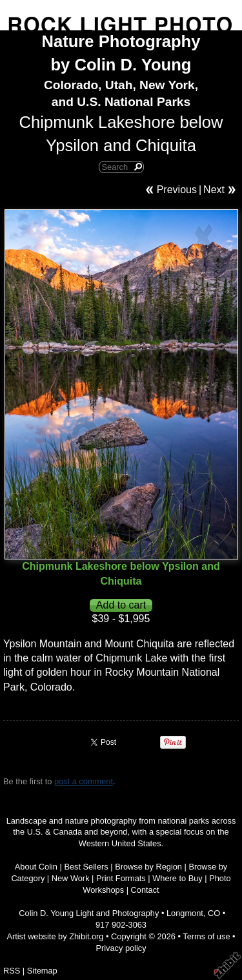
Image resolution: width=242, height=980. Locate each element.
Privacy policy (121, 948)
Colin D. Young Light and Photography (89, 913)
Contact (145, 890)
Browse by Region (148, 867)
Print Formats (121, 878)
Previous (177, 190)
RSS (12, 971)
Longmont (185, 913)
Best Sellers (86, 867)
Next (214, 190)
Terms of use (206, 936)
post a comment (84, 781)
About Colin (36, 867)
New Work (71, 878)
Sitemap (42, 971)
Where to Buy (177, 878)
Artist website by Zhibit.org (55, 936)
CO (214, 913)
